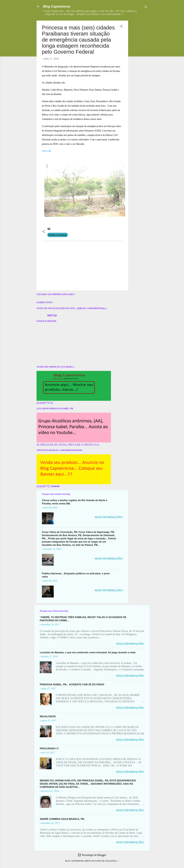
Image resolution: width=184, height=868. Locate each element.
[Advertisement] (147, 37)
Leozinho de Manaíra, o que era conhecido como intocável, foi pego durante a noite (88, 652)
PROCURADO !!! (49, 749)
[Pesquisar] (146, 7)
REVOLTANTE (48, 717)
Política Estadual (58, 235)
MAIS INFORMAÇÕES (109, 517)
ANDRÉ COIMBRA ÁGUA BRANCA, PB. (62, 819)
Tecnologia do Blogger (92, 855)
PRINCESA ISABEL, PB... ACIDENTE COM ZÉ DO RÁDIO (72, 684)
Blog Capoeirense (57, 6)
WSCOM (46, 151)
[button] (121, 27)
